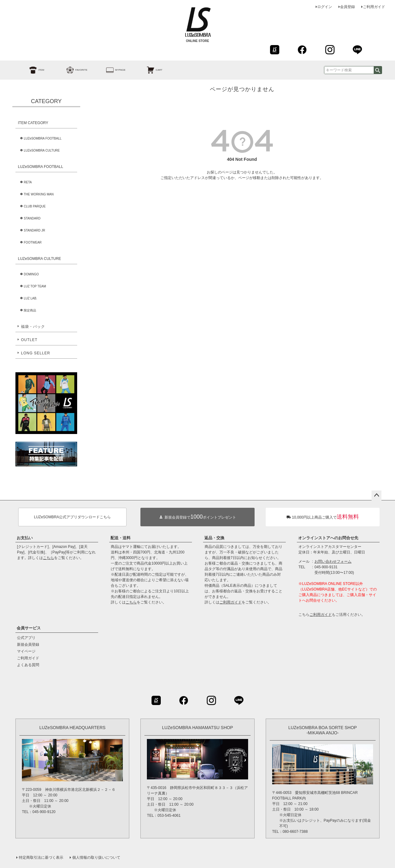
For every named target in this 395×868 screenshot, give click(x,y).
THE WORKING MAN (39, 194)
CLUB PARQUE (35, 206)
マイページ (26, 651)
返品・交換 (214, 538)
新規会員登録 (28, 645)
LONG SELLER (35, 353)
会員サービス (29, 628)
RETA (28, 182)
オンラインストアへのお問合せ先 (328, 538)
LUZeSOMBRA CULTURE (42, 150)
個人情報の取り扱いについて (96, 858)
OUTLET (29, 340)
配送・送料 (121, 538)
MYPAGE (109, 70)
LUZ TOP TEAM (35, 286)
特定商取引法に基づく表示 (41, 858)
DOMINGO (31, 274)
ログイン (325, 7)
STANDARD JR (34, 230)
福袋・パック (33, 327)
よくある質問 (28, 665)
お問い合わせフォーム (333, 561)
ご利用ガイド (374, 7)
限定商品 (30, 310)
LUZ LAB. (30, 298)
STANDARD (32, 218)
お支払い (25, 538)
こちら (48, 558)
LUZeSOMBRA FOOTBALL (43, 138)
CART (148, 70)
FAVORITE (70, 70)
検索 (378, 70)
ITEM (30, 70)
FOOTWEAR (33, 242)
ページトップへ (376, 495)
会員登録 (347, 7)
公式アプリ (26, 638)
